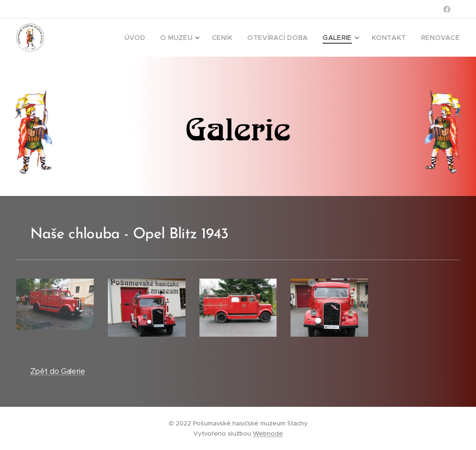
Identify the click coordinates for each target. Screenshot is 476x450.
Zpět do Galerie (58, 371)
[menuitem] (159, 38)
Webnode (268, 434)
